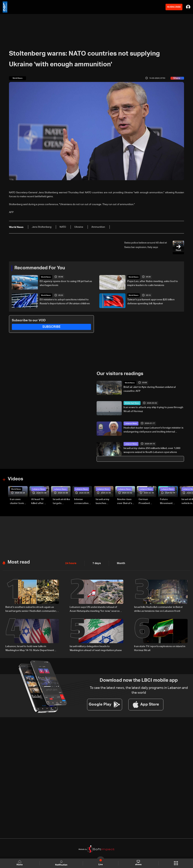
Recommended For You (40, 268)
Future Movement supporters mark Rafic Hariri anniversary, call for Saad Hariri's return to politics (168, 502)
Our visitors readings (120, 374)
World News (46, 277)
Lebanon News (131, 423)
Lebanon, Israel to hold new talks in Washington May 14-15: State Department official (30, 648)
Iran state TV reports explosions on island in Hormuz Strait (160, 648)
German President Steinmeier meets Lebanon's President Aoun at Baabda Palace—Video (147, 502)
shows (138, 863)
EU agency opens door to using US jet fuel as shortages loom (66, 283)
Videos (15, 479)
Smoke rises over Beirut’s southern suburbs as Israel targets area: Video (125, 502)
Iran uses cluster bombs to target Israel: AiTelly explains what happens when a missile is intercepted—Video (18, 502)
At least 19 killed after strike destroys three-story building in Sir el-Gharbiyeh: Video (40, 502)
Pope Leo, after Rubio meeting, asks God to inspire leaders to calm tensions (153, 283)
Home (20, 863)
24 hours (70, 563)
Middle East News (132, 403)
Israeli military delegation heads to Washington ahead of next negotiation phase (96, 648)
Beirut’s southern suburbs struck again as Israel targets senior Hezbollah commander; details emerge (31, 609)
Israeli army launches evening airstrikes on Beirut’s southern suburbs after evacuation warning (104, 502)
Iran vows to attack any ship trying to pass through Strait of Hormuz (153, 409)
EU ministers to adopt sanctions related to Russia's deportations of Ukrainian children (65, 302)
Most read (19, 562)
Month (120, 563)
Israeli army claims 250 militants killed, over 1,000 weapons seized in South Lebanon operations (152, 450)
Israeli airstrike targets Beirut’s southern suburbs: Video (62, 502)
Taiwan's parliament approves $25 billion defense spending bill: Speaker (151, 302)
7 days (96, 563)
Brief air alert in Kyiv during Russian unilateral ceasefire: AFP (150, 389)
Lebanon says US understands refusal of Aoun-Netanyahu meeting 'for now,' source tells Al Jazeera (95, 609)
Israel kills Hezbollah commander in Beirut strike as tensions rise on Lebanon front (158, 609)
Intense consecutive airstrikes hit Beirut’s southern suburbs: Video (83, 502)
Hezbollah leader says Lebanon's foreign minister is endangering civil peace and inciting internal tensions (153, 430)
